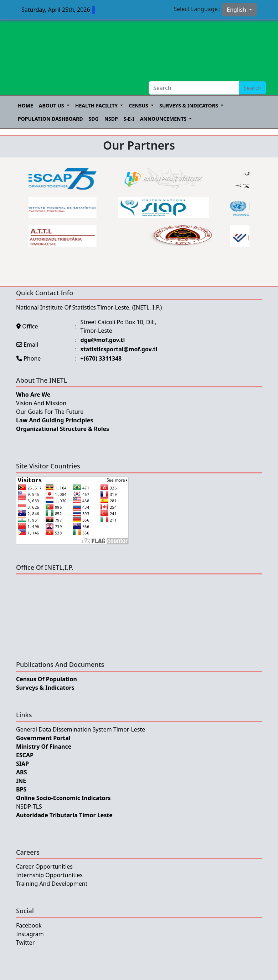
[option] (60, 207)
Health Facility (97, 105)
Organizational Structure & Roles (63, 429)
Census (139, 105)
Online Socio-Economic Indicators (63, 798)
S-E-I (129, 119)
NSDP (111, 119)
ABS (22, 772)
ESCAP (25, 755)
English (237, 10)
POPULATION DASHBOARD (50, 119)
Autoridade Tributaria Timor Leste (64, 815)
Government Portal (43, 738)
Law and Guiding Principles (55, 420)
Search (253, 88)
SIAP (22, 764)
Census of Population (47, 679)
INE (21, 781)
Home (25, 105)
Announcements (164, 119)
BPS (21, 789)
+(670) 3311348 (101, 358)
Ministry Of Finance (44, 747)
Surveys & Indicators (189, 105)
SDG (94, 119)
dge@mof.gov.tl (103, 340)
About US (52, 105)
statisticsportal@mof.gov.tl (119, 349)
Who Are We (33, 394)
